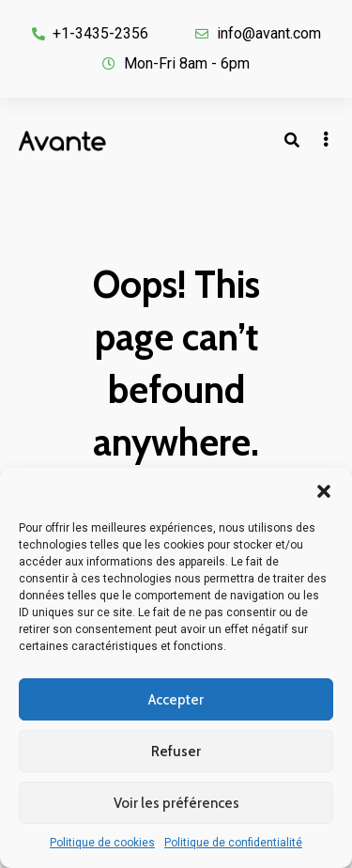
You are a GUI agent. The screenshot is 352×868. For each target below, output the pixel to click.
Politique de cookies (102, 843)
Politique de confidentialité (233, 843)
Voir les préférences (176, 803)
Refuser (176, 752)
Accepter (176, 700)
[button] (324, 491)
